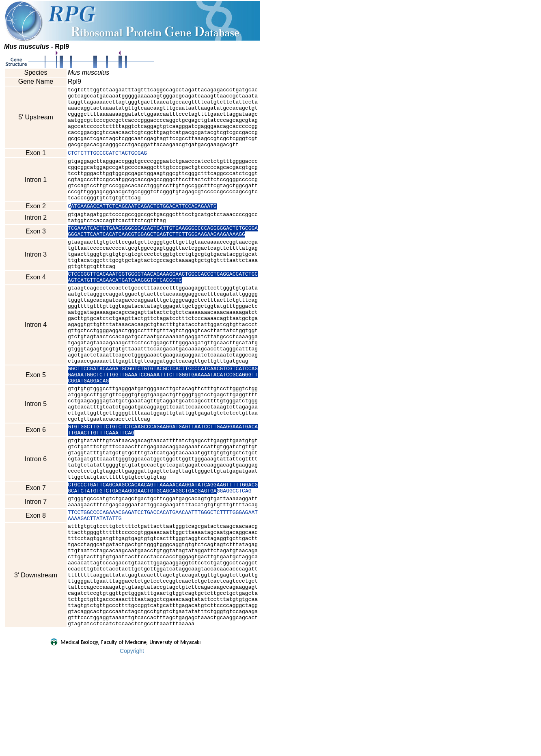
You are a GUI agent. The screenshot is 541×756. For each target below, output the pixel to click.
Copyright (132, 751)
